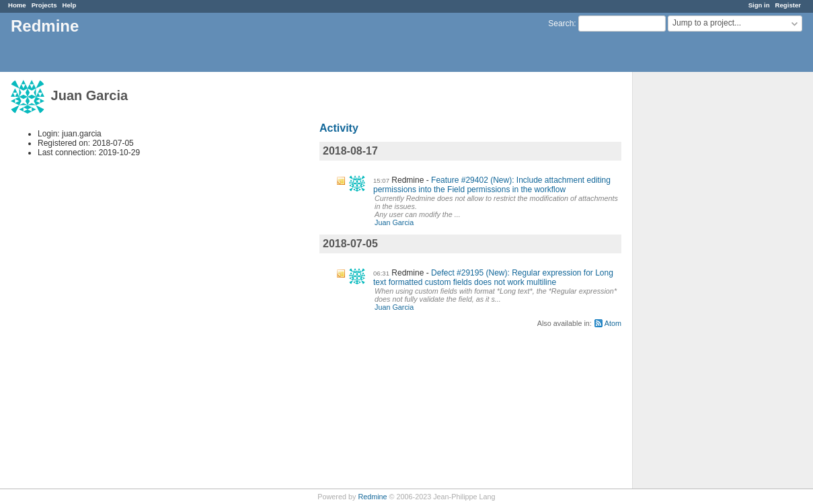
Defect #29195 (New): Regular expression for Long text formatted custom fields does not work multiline (493, 278)
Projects (44, 5)
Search (561, 24)
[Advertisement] (700, 283)
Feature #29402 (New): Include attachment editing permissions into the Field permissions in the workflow (492, 185)
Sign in (759, 5)
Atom (613, 323)
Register (788, 5)
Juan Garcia (394, 222)
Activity (339, 128)
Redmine (372, 497)
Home (17, 5)
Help (70, 5)
